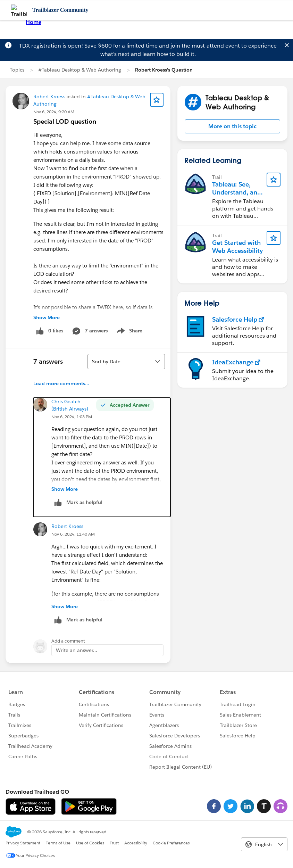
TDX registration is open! (51, 46)
